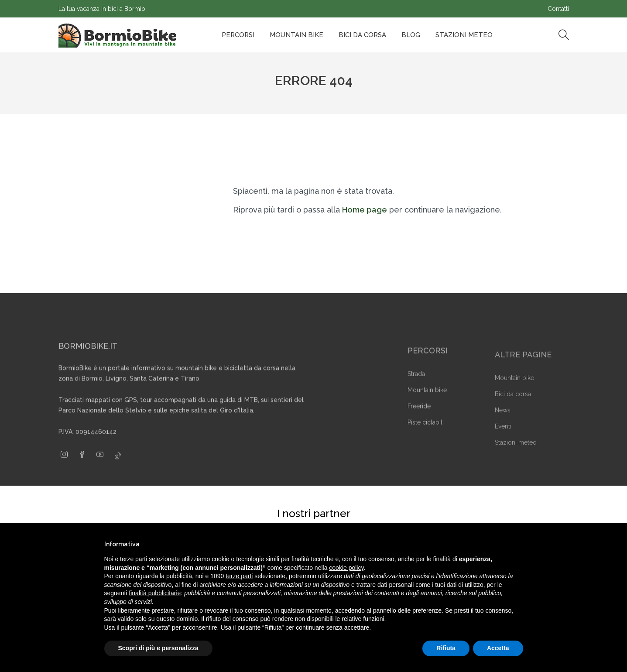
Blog (411, 35)
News (503, 422)
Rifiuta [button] (446, 648)
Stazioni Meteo (464, 35)
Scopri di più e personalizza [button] (158, 648)
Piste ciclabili (426, 434)
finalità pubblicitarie (155, 593)
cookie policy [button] (346, 568)
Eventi (503, 438)
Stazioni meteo (516, 454)
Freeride (419, 418)
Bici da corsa (362, 35)
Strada (416, 386)
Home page (365, 210)
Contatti (558, 9)
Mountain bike (296, 35)
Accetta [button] (498, 648)
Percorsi (238, 35)
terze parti (239, 576)
